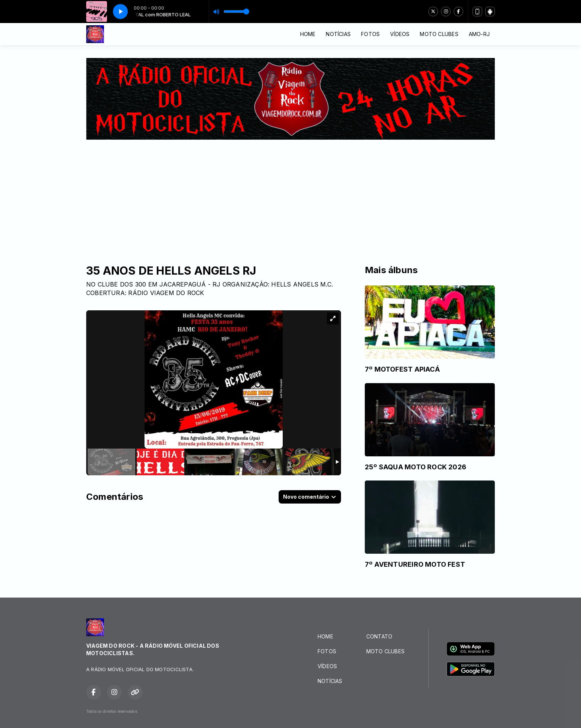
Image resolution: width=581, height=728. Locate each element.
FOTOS (370, 34)
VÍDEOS (400, 34)
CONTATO (379, 636)
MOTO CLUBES (439, 34)
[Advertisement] (290, 195)
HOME (308, 34)
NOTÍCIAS (338, 34)
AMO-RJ (479, 34)
